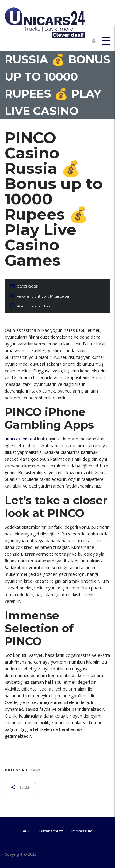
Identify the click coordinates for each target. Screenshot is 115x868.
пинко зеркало (20, 439)
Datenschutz (51, 831)
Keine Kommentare (34, 306)
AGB (27, 831)
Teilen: (21, 787)
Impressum (82, 831)
